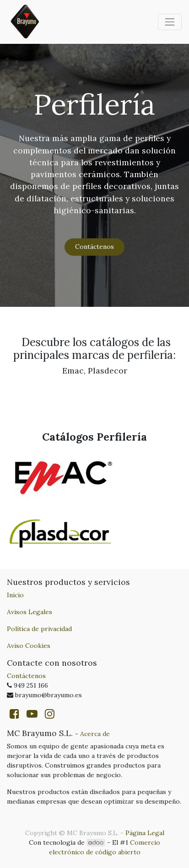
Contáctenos (94, 247)
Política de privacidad (39, 629)
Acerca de (95, 734)
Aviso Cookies (29, 646)
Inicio (15, 595)
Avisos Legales (30, 612)
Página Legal (145, 833)
